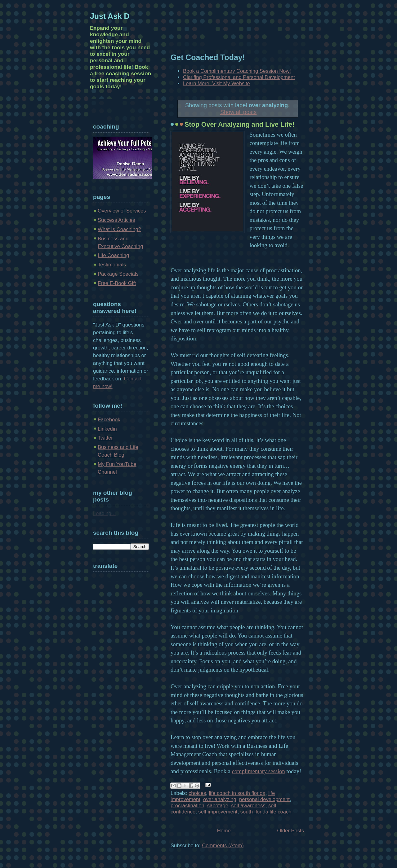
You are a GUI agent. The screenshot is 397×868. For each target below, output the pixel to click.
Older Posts (290, 831)
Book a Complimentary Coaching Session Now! (237, 71)
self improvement (218, 812)
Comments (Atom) (223, 846)
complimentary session (258, 771)
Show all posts (238, 112)
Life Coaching (113, 255)
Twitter (105, 438)
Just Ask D (110, 16)
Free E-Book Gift (117, 283)
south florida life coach (266, 812)
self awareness (248, 806)
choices (197, 793)
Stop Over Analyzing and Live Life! (240, 125)
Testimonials (112, 265)
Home (224, 831)
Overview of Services (122, 211)
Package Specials (118, 274)
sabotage (218, 806)
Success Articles (116, 220)
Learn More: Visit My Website (216, 83)
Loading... (104, 513)
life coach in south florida (237, 793)
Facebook (109, 420)
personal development (264, 799)
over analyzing (220, 799)
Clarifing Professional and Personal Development (239, 77)
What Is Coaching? (119, 229)
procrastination (187, 806)
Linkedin (107, 429)
